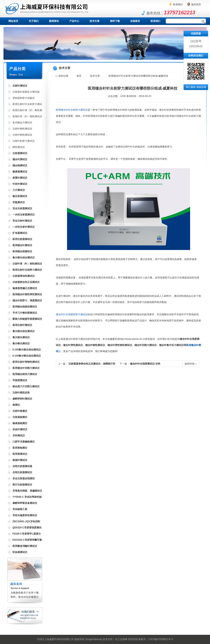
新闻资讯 (54, 21)
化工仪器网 (121, 639)
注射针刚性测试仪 (22, 135)
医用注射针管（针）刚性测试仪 (24, 111)
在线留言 (135, 21)
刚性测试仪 (19, 147)
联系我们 (178, 5)
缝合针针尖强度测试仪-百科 (145, 364)
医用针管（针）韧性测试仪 (27, 116)
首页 (79, 76)
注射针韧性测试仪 (22, 129)
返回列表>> (191, 364)
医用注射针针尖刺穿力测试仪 (24, 105)
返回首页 (196, 5)
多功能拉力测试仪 (22, 123)
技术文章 (95, 21)
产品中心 (74, 21)
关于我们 (34, 21)
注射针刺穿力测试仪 (24, 141)
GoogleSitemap (94, 639)
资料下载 (115, 21)
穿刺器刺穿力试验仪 (24, 98)
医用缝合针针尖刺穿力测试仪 (72, 110)
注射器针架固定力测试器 (26, 92)
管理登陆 (133, 639)
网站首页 (13, 21)
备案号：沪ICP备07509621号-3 (156, 639)
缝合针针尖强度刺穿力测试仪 (72, 314)
